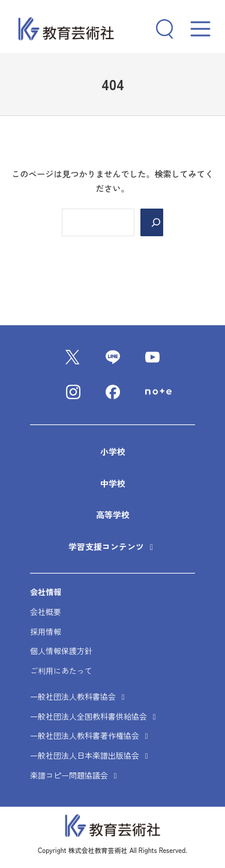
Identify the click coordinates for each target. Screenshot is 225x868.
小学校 (113, 451)
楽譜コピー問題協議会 (75, 775)
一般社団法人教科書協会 (79, 696)
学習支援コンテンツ (107, 546)
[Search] (152, 222)
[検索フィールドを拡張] (160, 29)
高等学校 (113, 515)
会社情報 (46, 592)
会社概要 (46, 612)
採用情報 (46, 631)
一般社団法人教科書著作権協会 (91, 736)
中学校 (113, 483)
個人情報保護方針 (61, 651)
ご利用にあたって (61, 671)
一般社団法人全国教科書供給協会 (94, 716)
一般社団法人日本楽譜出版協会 (91, 755)
